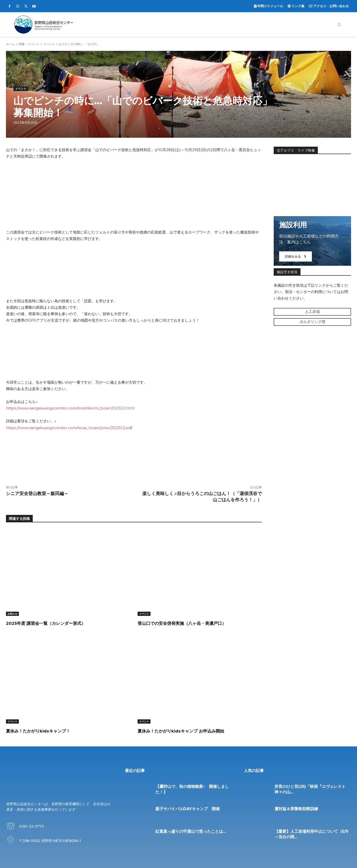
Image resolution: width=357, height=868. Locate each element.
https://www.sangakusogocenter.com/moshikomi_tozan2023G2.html (70, 408)
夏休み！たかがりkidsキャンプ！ (49, 731)
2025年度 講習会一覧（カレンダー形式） (58, 623)
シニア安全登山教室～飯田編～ (37, 494)
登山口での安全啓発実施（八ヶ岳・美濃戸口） (195, 623)
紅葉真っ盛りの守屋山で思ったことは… (191, 831)
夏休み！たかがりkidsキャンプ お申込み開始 (195, 731)
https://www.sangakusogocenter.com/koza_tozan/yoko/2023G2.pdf (69, 428)
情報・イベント (29, 44)
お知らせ (12, 614)
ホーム (10, 44)
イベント (49, 44)
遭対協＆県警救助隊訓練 (296, 809)
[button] (339, 25)
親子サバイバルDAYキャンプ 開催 (188, 809)
